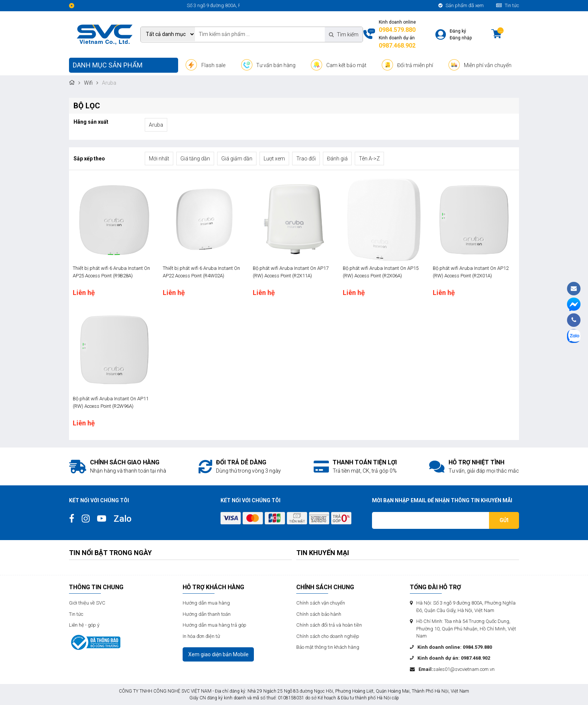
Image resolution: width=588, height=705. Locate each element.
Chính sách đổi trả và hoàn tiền (329, 625)
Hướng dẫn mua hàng (206, 603)
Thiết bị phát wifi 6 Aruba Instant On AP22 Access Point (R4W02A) (201, 272)
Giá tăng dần (195, 159)
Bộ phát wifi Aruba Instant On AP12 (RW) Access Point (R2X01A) (471, 272)
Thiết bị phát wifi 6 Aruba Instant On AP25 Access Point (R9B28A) (111, 272)
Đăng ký (458, 31)
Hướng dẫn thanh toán (207, 614)
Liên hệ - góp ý (84, 625)
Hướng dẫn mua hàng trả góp (214, 625)
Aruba (156, 125)
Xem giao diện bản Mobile (218, 654)
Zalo (123, 519)
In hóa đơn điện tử (201, 636)
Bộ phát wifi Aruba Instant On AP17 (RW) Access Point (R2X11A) (291, 272)
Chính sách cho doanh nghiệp (328, 636)
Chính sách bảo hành (319, 614)
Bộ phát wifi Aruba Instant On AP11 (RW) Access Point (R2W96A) (111, 402)
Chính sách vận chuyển (321, 603)
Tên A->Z (369, 159)
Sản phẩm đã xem (461, 5)
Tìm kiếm (344, 34)
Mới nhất (159, 159)
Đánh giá (337, 159)
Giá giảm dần (237, 159)
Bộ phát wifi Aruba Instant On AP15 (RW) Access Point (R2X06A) (381, 272)
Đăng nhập (461, 38)
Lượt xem (274, 159)
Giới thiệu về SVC (87, 603)
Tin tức (508, 5)
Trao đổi (306, 159)
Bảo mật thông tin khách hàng (328, 647)
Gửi (504, 520)
